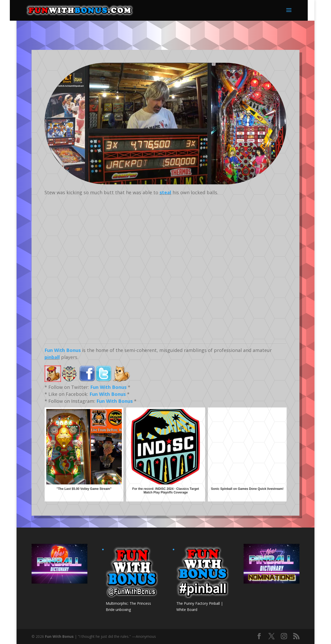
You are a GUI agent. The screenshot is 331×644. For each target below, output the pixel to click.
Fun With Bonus (63, 350)
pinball (52, 357)
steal (165, 192)
